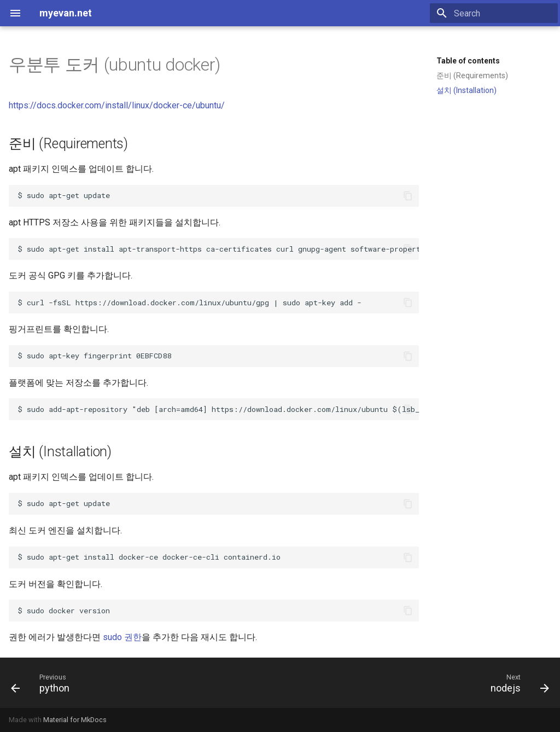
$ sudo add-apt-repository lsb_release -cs (218, 409)
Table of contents (468, 61)
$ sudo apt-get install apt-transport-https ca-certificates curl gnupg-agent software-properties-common (218, 249)
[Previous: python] (43, 683)
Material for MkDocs (75, 720)
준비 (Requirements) (472, 75)
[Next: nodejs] (517, 683)
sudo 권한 (122, 637)
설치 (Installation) (466, 90)
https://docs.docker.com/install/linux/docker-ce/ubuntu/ (117, 105)
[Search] (494, 13)
